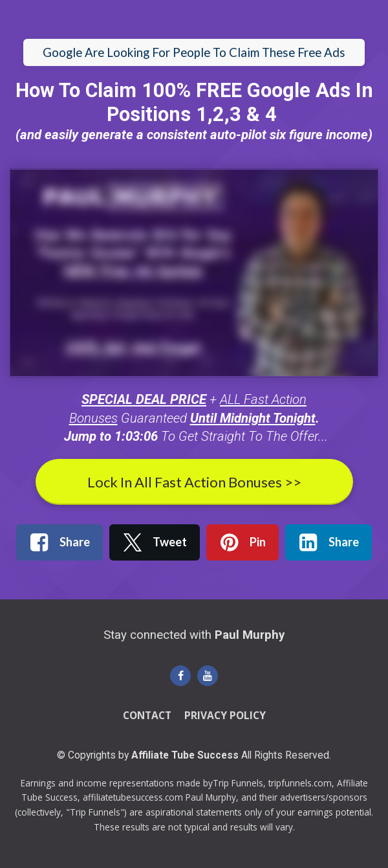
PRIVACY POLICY (225, 716)
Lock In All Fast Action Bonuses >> (194, 482)
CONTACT (147, 716)
